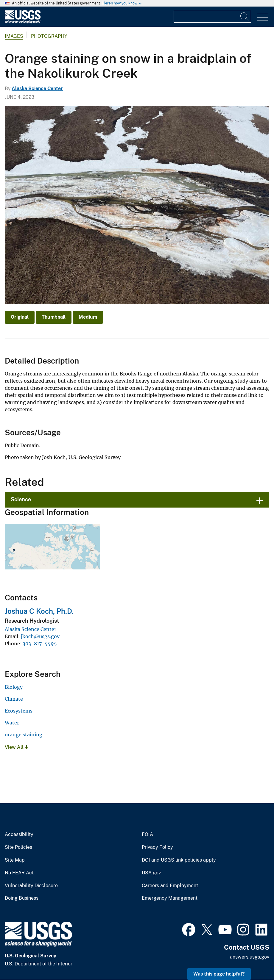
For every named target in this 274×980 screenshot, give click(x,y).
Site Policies (18, 847)
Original (20, 317)
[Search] (245, 17)
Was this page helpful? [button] (219, 974)
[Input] (212, 17)
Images (14, 36)
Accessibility (19, 835)
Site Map (15, 860)
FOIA (147, 835)
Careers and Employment (170, 886)
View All (17, 747)
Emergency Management (170, 898)
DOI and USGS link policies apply (179, 860)
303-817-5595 (40, 644)
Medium (88, 317)
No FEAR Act (19, 873)
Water (12, 723)
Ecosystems (19, 711)
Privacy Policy (157, 847)
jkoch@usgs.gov (40, 636)
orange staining (24, 735)
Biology (14, 687)
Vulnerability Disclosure (31, 886)
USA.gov (151, 873)
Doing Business (22, 898)
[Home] (23, 22)
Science (21, 499)
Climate (14, 699)
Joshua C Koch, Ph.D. (39, 611)
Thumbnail (54, 317)
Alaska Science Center (37, 89)
